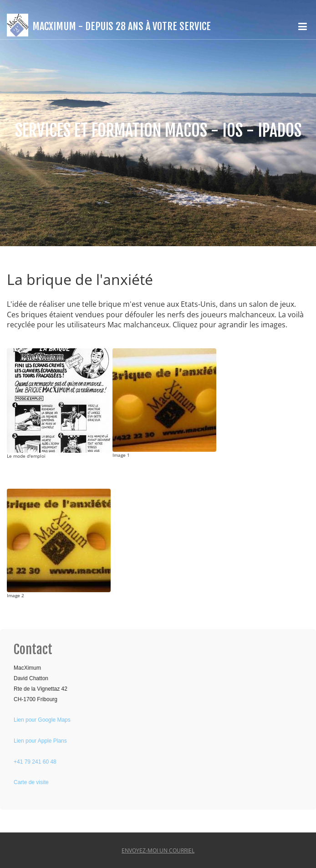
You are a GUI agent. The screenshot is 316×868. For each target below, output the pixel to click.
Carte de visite (31, 782)
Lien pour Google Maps (42, 720)
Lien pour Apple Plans (40, 741)
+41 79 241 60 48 (35, 762)
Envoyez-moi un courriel (158, 850)
